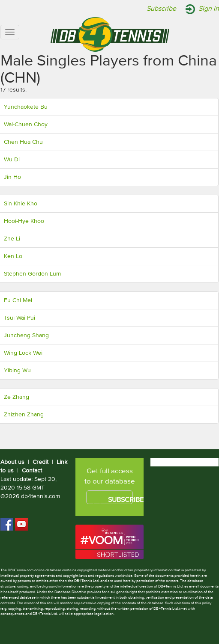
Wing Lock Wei (23, 353)
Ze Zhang (16, 397)
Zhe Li (12, 239)
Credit (40, 462)
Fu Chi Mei (18, 300)
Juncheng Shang (26, 335)
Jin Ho (12, 177)
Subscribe (161, 9)
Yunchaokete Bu (26, 107)
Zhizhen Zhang (24, 415)
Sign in (209, 9)
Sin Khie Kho (21, 204)
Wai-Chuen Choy (26, 125)
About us (12, 462)
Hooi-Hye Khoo (24, 221)
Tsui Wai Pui (19, 318)
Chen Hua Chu (23, 142)
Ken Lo (13, 256)
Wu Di (12, 160)
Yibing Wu (17, 371)
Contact (32, 471)
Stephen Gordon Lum (32, 274)
